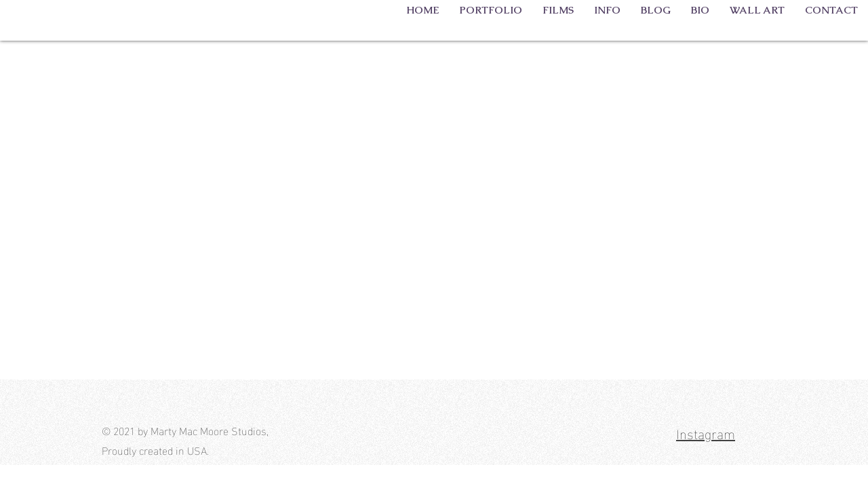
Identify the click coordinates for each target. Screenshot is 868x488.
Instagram (706, 432)
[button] (491, 9)
